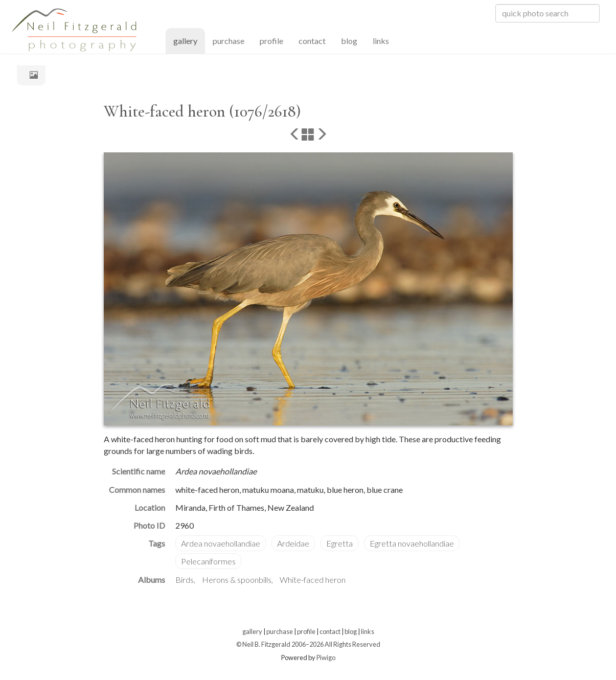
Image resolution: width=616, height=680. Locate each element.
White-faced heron (313, 580)
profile (271, 41)
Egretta (339, 543)
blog (349, 41)
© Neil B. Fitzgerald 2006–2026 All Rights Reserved (308, 644)
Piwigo (326, 658)
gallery (189, 40)
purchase (229, 41)
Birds (185, 580)
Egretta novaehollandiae (412, 543)
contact (312, 41)
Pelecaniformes (208, 561)
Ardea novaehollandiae (221, 543)
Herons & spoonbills (237, 580)
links (381, 41)
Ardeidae (293, 543)
